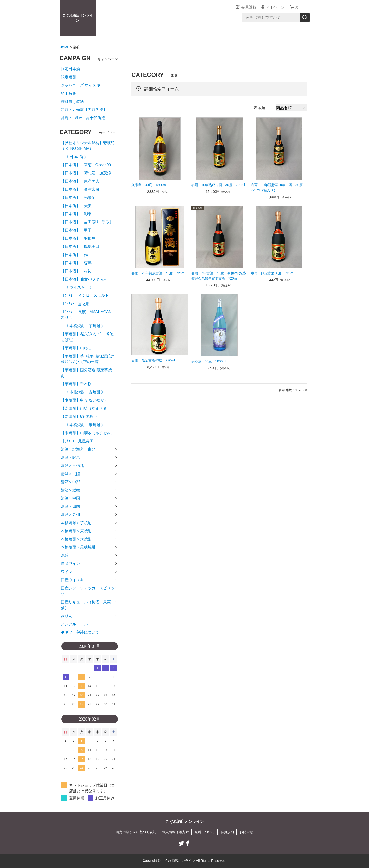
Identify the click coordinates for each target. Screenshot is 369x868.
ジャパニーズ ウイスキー (82, 85)
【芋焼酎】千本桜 (76, 384)
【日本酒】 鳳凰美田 (80, 247)
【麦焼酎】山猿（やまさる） (86, 408)
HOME (65, 47)
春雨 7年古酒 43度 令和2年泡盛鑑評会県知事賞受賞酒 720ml (219, 276)
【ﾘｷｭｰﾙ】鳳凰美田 (77, 441)
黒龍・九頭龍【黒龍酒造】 (84, 110)
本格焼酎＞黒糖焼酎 (78, 547)
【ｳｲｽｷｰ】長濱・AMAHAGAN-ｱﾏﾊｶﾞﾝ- (87, 315)
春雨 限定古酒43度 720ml (153, 360)
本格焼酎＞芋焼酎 (76, 523)
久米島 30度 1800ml (149, 185)
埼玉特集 (69, 93)
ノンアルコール (74, 624)
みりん (67, 616)
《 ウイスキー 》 (77, 287)
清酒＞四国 (70, 506)
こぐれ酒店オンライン (78, 18)
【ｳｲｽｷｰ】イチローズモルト (85, 296)
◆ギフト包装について (80, 632)
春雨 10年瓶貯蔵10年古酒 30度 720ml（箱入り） (278, 188)
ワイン (67, 572)
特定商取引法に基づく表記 (136, 832)
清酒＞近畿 (70, 490)
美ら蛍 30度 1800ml (209, 361)
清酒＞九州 (70, 515)
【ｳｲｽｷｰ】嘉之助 (75, 304)
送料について (205, 832)
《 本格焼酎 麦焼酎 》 (83, 392)
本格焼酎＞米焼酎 (76, 539)
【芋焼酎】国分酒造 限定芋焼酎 (86, 373)
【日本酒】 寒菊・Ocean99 (86, 165)
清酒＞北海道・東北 (78, 449)
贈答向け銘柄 (72, 101)
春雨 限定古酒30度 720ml (273, 273)
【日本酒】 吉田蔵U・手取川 (87, 222)
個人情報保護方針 (175, 832)
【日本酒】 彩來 (76, 214)
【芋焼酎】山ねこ (76, 348)
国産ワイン (70, 564)
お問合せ (246, 832)
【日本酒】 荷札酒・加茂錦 (86, 173)
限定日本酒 (70, 69)
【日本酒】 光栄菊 (78, 198)
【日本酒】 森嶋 (76, 263)
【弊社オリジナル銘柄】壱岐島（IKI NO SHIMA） (88, 146)
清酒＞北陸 (70, 474)
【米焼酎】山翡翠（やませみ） (88, 433)
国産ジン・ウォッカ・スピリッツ (88, 591)
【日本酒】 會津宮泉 (80, 189)
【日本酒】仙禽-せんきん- (83, 279)
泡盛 (65, 555)
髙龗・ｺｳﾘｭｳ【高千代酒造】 (85, 118)
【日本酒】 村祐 (76, 271)
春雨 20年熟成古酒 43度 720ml (158, 273)
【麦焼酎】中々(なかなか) (83, 400)
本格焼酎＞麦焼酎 (76, 531)
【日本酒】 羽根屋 (78, 238)
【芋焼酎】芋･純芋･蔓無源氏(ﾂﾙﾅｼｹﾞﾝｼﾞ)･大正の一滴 (87, 359)
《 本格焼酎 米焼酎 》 (83, 425)
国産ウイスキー (74, 580)
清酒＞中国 (70, 498)
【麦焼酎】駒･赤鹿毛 (79, 417)
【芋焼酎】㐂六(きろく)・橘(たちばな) (88, 337)
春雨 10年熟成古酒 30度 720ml (218, 185)
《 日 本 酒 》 (75, 157)
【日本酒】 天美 (76, 206)
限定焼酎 (69, 77)
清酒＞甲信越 (72, 466)
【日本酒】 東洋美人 (80, 181)
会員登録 (248, 7)
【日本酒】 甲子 (76, 230)
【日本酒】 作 (76, 255)
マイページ (275, 7)
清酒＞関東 (70, 457)
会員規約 (227, 832)
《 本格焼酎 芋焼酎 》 (83, 326)
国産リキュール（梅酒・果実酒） (86, 605)
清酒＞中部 (70, 482)
